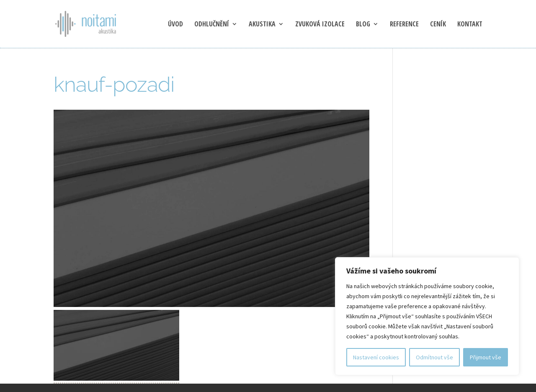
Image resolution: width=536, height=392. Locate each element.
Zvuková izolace (320, 25)
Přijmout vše (486, 357)
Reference (404, 25)
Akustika (262, 25)
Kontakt (470, 25)
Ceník (438, 25)
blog (363, 25)
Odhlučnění (212, 25)
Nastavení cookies (376, 357)
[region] (427, 316)
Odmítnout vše (434, 357)
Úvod (175, 25)
